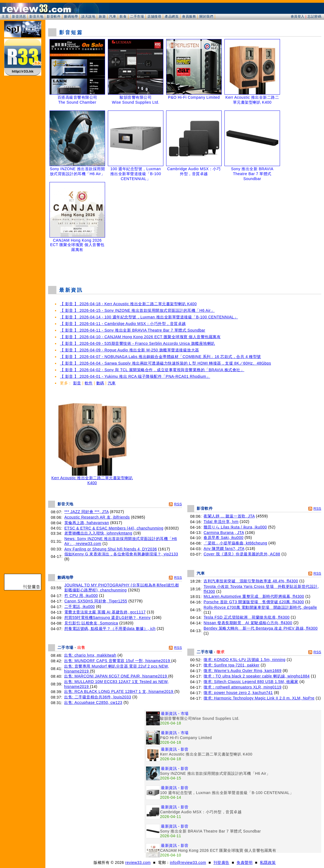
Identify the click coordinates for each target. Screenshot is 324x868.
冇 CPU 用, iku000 (81, 596)
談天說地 (88, 16)
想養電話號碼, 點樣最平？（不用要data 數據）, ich (110, 629)
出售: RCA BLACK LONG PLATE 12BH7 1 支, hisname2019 (119, 691)
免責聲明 (245, 863)
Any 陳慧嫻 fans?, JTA (224, 549)
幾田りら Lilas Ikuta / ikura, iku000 (235, 527)
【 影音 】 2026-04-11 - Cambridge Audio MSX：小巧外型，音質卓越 (123, 324)
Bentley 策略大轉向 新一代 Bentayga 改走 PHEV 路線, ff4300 (260, 628)
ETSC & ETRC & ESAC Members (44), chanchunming (114, 528)
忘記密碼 (314, 16)
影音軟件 (54, 16)
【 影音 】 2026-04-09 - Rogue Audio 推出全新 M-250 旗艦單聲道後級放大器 (130, 350)
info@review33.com (188, 863)
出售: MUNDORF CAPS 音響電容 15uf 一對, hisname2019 (118, 661)
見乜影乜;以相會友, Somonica (91, 623)
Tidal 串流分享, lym (221, 522)
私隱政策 (268, 863)
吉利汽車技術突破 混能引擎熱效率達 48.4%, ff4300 (251, 581)
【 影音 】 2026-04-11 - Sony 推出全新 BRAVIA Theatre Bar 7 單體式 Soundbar (133, 330)
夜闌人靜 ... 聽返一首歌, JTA (229, 516)
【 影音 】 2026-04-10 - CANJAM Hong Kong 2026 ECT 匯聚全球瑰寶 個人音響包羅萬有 (140, 337)
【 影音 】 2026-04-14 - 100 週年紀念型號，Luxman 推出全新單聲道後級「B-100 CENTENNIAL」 (149, 317)
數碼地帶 (71, 16)
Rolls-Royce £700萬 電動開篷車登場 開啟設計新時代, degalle (260, 607)
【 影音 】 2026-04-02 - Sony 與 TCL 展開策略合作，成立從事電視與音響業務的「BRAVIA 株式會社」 (152, 370)
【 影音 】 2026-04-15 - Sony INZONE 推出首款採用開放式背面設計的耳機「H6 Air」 (137, 310)
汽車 (113, 16)
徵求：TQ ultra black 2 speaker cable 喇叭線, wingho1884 (257, 676)
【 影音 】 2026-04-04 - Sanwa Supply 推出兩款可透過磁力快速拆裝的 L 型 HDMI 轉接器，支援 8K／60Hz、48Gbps (165, 363)
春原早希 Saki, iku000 (223, 538)
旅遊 (102, 16)
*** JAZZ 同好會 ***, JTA (87, 512)
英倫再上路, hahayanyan (87, 523)
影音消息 (19, 16)
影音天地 (36, 16)
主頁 (5, 16)
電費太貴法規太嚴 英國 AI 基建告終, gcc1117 (105, 612)
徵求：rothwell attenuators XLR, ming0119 (242, 687)
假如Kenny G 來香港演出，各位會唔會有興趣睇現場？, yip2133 (121, 554)
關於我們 (206, 16)
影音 (77, 383)
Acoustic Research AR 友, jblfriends (97, 517)
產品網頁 (172, 16)
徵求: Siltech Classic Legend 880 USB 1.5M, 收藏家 (251, 682)
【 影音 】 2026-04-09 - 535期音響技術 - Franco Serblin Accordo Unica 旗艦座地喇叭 (138, 343)
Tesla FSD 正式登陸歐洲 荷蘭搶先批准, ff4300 (246, 617)
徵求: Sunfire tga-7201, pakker (231, 665)
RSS (178, 504)
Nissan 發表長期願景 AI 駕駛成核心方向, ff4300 (248, 623)
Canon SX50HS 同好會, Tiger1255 (96, 601)
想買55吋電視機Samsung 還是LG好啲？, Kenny (108, 618)
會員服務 (189, 16)
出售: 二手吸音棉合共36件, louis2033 (98, 697)
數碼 (100, 383)
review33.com (138, 863)
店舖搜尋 (154, 16)
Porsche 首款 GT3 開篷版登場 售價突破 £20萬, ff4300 (254, 602)
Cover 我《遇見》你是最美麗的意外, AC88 (242, 554)
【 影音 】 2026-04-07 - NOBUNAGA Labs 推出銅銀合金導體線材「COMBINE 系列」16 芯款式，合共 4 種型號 (160, 357)
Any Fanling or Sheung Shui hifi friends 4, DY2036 (111, 549)
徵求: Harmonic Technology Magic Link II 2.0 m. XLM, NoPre (259, 698)
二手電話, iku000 (80, 607)
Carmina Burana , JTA (224, 533)
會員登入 (298, 16)
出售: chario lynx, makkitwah (90, 655)
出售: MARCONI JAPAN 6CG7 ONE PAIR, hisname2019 (116, 676)
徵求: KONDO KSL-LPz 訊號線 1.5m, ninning (245, 660)
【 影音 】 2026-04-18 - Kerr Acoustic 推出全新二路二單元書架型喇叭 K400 (128, 304)
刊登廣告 (221, 863)
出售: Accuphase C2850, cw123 (93, 702)
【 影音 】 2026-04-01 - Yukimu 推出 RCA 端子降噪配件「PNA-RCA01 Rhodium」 (135, 376)
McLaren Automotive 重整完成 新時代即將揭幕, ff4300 (254, 596)
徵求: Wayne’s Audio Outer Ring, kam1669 (242, 671)
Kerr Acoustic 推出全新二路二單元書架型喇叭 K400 (92, 479)
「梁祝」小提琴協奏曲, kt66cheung (235, 543)
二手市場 (137, 16)
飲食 (123, 16)
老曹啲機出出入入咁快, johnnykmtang (98, 533)
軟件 (89, 383)
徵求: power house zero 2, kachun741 (238, 693)
